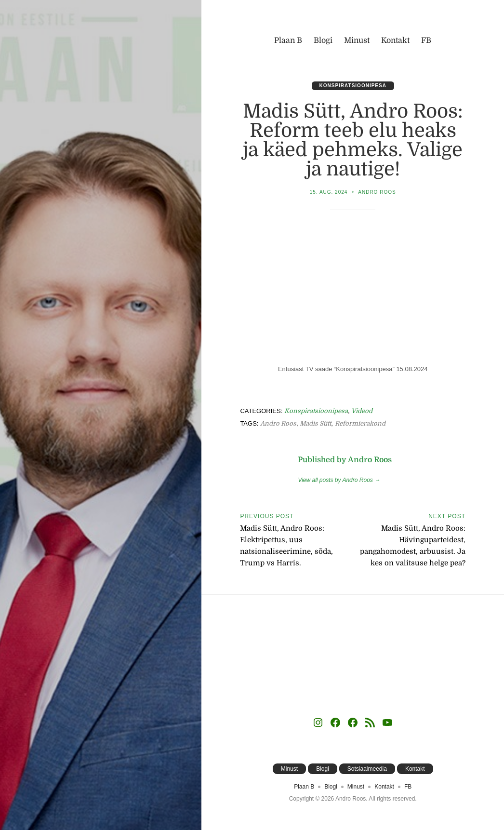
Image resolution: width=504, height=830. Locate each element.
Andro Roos (377, 192)
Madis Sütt (315, 423)
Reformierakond (360, 423)
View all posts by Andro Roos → (339, 480)
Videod (362, 411)
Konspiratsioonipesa (353, 86)
